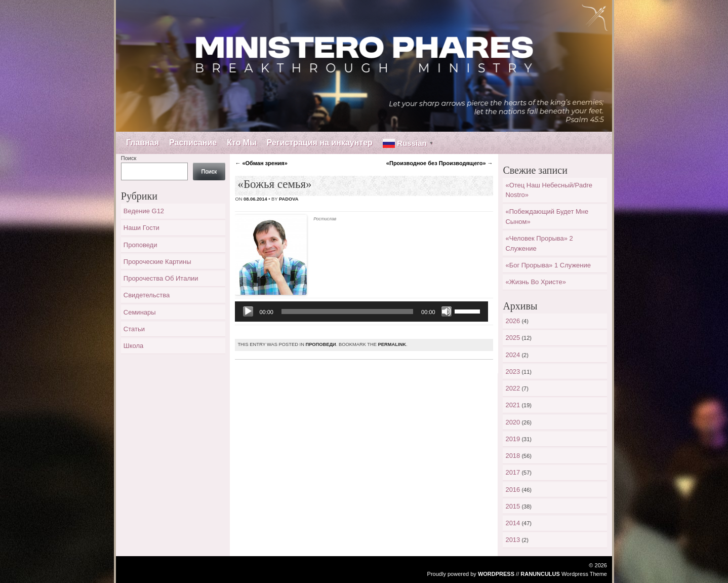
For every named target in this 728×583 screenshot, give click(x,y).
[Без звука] (447, 312)
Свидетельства (147, 295)
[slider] (347, 312)
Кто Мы (242, 143)
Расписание (193, 143)
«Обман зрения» (261, 163)
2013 (513, 540)
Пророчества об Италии (161, 278)
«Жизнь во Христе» (535, 282)
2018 (513, 456)
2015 (513, 506)
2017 (513, 472)
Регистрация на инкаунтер (320, 143)
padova (289, 199)
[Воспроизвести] (248, 312)
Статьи (134, 329)
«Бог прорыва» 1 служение (548, 265)
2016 (513, 490)
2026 (513, 321)
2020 (513, 422)
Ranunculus (540, 574)
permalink (392, 344)
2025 (513, 338)
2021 (513, 405)
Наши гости (141, 228)
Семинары (140, 312)
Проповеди (320, 344)
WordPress (496, 574)
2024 (513, 355)
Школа (134, 346)
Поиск (129, 158)
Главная (143, 143)
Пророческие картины (157, 262)
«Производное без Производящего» (440, 163)
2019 (513, 439)
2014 (513, 523)
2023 (513, 372)
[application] (361, 312)
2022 (513, 388)
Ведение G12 (144, 211)
